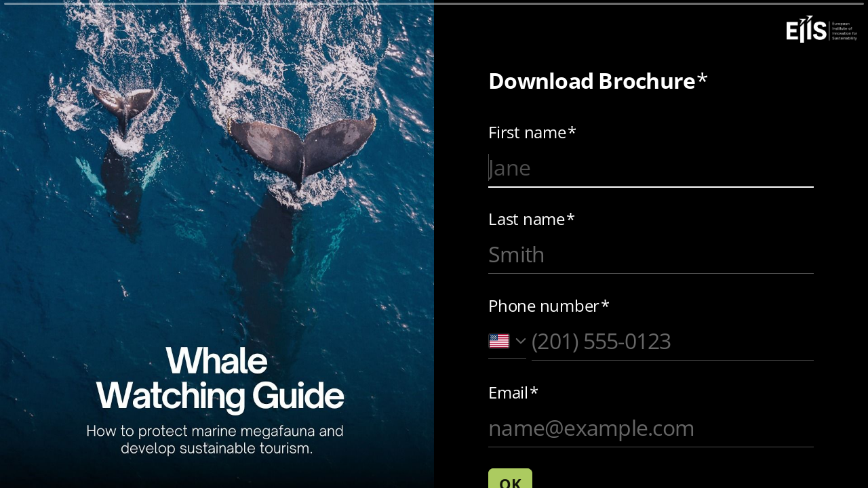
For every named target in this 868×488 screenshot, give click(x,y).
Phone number (549, 306)
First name (532, 132)
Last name (532, 219)
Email (513, 392)
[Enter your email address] (651, 428)
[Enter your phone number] (673, 341)
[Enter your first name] (651, 167)
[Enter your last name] (651, 254)
